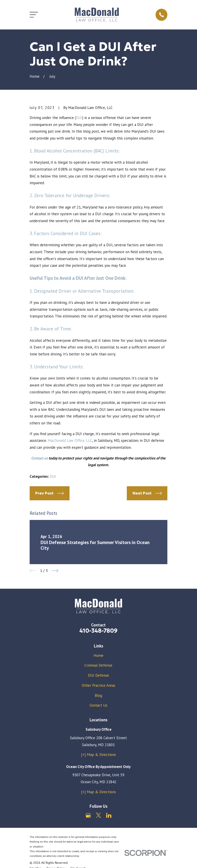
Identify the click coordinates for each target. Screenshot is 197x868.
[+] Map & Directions (98, 755)
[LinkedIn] (109, 815)
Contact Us (98, 705)
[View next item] (55, 571)
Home (98, 655)
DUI (79, 118)
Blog (98, 695)
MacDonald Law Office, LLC (70, 440)
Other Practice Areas (98, 685)
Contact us (39, 458)
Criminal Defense (98, 665)
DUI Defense (98, 675)
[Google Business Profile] (88, 815)
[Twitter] (98, 815)
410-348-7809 (98, 631)
